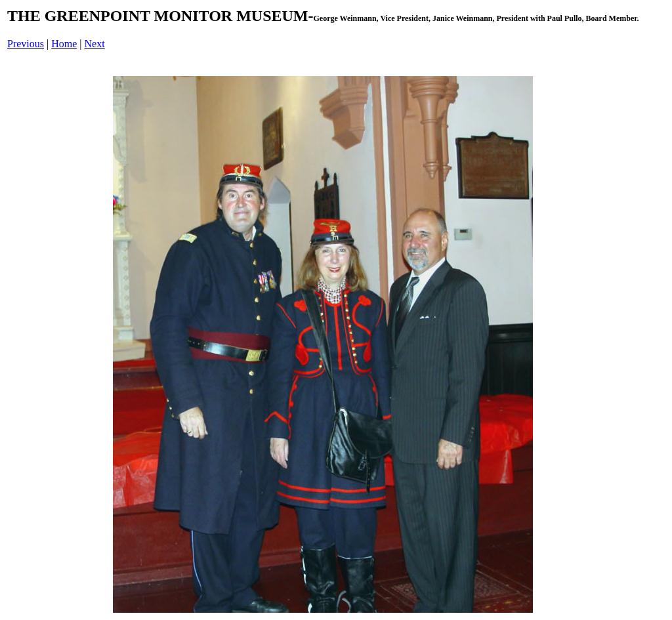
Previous (26, 44)
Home (64, 44)
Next (95, 44)
